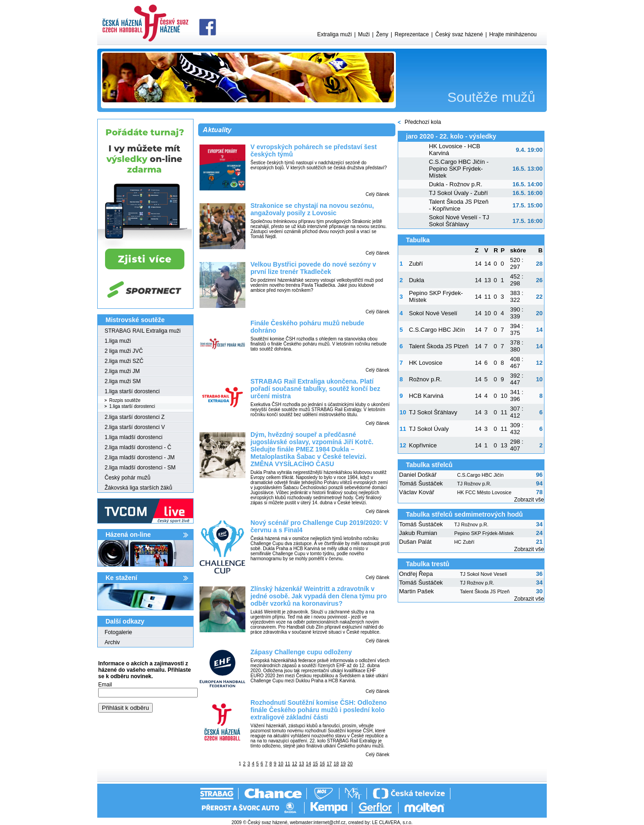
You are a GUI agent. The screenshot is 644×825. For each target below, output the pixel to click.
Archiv (112, 642)
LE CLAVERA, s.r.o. (392, 822)
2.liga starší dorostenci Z (135, 417)
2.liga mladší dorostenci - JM (140, 457)
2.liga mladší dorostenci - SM (140, 468)
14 (308, 764)
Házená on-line (128, 535)
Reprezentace (412, 34)
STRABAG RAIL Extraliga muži (143, 331)
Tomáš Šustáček (421, 483)
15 (315, 764)
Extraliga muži (334, 34)
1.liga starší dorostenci (132, 391)
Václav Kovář (417, 492)
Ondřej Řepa (416, 574)
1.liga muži (118, 341)
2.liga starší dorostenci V (135, 427)
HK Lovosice (425, 363)
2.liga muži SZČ (124, 361)
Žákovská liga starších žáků (138, 488)
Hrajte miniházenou (513, 34)
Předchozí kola (423, 122)
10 (280, 764)
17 (329, 764)
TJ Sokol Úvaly (429, 429)
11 (287, 764)
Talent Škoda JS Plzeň (439, 346)
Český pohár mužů (128, 478)
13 (302, 764)
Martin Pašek (416, 591)
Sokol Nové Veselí (433, 313)
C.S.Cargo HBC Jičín (437, 330)
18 (336, 764)
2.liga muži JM (122, 371)
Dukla (416, 280)
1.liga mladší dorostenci (133, 437)
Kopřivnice (423, 445)
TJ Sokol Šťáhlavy (433, 412)
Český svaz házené (459, 34)
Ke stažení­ (121, 578)
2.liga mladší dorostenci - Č (138, 447)
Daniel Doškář (418, 475)
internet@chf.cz (330, 822)
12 (295, 764)
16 (322, 764)
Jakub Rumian (418, 533)
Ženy (382, 34)
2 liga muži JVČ (124, 351)
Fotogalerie (118, 632)
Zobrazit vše (529, 500)
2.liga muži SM (123, 381)
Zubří (416, 264)
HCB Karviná (426, 396)
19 (343, 764)
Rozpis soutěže (125, 400)
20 (350, 764)
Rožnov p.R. (425, 379)
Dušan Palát (415, 542)
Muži (364, 34)
